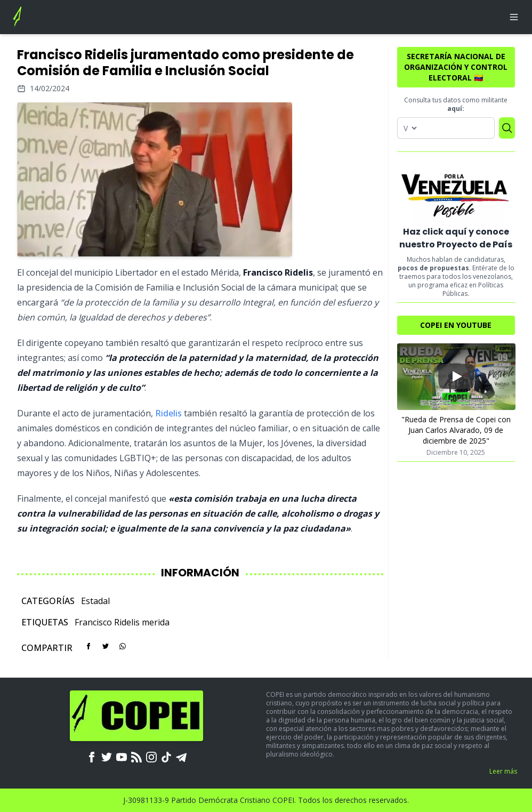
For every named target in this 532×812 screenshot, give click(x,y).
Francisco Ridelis (107, 622)
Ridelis (168, 413)
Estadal (95, 601)
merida (156, 622)
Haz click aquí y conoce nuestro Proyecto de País (456, 238)
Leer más (503, 771)
